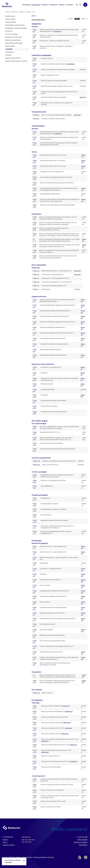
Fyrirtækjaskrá (53, 5)
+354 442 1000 (83, 837)
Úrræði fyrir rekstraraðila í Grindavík (16, 61)
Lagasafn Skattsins (9, 845)
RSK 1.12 (37, 289)
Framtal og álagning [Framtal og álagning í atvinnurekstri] (11, 34)
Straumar (51, 857)
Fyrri (68, 19)
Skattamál (22, 12)
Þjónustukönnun (27, 857)
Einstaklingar (26, 5)
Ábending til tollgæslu (81, 842)
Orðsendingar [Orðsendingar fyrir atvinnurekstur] (9, 52)
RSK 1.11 (37, 286)
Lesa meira (8, 862)
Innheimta (45, 5)
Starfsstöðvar (83, 845)
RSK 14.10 (37, 693)
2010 (83, 19)
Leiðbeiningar (58, 31)
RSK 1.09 (37, 282)
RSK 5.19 (37, 115)
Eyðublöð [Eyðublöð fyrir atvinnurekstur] (9, 49)
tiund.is (5, 842)
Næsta (87, 19)
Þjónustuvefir (85, 5)
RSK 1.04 (37, 271)
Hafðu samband (82, 840)
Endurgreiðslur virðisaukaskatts (15, 25)
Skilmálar (12, 857)
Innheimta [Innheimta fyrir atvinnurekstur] (8, 55)
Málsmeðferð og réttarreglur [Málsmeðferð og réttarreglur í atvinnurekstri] (14, 43)
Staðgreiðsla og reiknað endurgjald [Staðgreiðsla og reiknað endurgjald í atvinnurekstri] (16, 28)
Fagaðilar (62, 5)
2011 (77, 19)
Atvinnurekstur (14, 12)
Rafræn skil (77, 115)
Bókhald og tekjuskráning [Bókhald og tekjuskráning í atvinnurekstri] (13, 40)
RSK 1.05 (37, 275)
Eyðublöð (28, 12)
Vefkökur (18, 857)
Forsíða (7, 12)
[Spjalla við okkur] (83, 861)
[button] (34, 16)
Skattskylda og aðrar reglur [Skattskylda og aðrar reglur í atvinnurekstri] (14, 37)
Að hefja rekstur (10, 16)
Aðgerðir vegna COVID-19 (13, 58)
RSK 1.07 (37, 278)
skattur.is (5, 840)
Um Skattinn (69, 5)
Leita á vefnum (80, 5)
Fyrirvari (5, 857)
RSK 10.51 (37, 465)
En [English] (77, 5)
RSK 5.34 (37, 119)
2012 (71, 19)
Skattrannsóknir (10, 46)
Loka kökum (24, 861)
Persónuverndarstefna (40, 857)
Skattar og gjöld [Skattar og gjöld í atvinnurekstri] (10, 19)
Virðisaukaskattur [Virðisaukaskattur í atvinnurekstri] (11, 22)
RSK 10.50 (37, 461)
